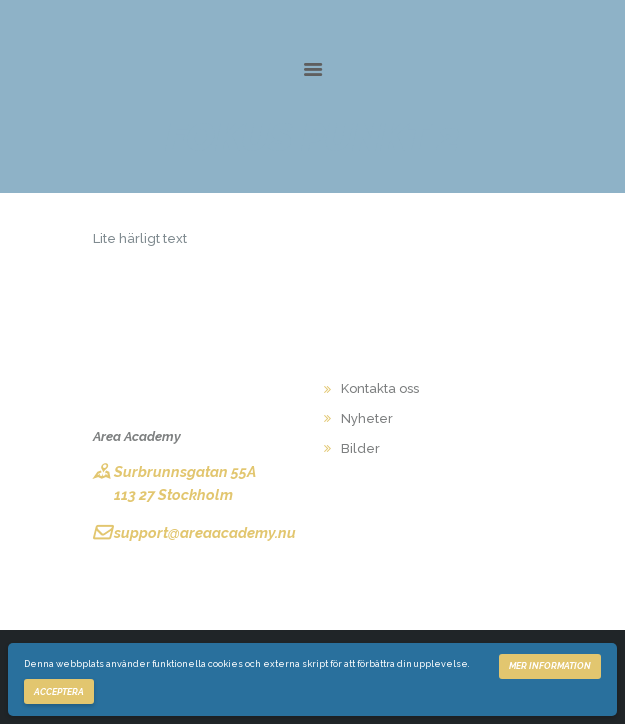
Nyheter (367, 418)
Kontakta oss (380, 388)
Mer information (550, 666)
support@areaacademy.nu (205, 532)
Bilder (360, 448)
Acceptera (59, 692)
